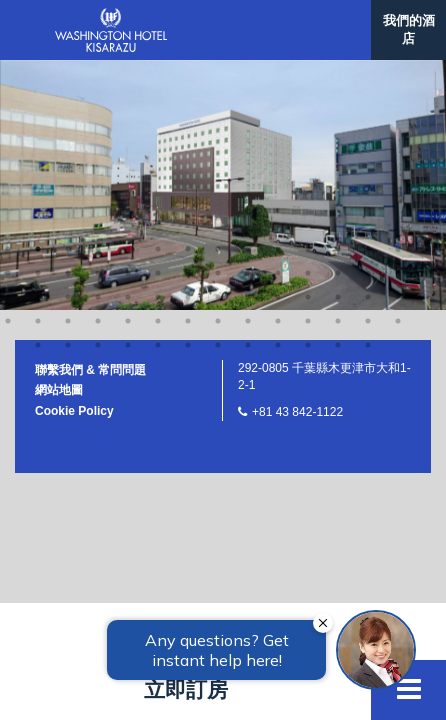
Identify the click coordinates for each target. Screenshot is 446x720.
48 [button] (158, 72)
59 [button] (98, 96)
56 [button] (398, 72)
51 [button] (248, 72)
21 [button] (188, 24)
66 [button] (308, 96)
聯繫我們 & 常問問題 (90, 121)
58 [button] (68, 96)
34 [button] (158, 48)
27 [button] (368, 24)
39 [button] (308, 48)
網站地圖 (59, 141)
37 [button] (248, 48)
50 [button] (218, 72)
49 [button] (188, 72)
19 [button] (128, 24)
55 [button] (368, 72)
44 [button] (38, 72)
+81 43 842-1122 (297, 163)
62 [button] (188, 96)
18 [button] (98, 24)
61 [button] (158, 96)
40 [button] (338, 48)
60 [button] (128, 96)
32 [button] (98, 48)
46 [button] (98, 72)
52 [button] (278, 72)
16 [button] (38, 24)
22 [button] (218, 24)
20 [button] (158, 24)
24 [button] (278, 24)
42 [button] (398, 48)
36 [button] (218, 48)
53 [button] (308, 72)
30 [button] (38, 48)
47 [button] (128, 72)
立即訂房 (186, 689)
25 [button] (308, 24)
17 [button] (68, 24)
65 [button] (278, 96)
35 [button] (188, 48)
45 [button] (68, 72)
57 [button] (38, 96)
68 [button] (368, 96)
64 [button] (248, 96)
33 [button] (128, 48)
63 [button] (218, 96)
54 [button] (338, 72)
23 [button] (248, 24)
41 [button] (368, 48)
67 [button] (338, 96)
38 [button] (278, 48)
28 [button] (398, 24)
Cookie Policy (74, 162)
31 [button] (68, 48)
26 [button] (338, 24)
